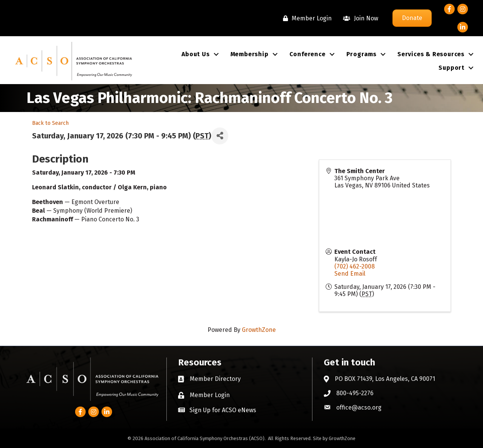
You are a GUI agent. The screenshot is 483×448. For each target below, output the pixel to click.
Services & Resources (431, 54)
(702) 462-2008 (355, 266)
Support (451, 68)
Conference (308, 54)
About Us (195, 54)
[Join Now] (359, 18)
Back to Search (50, 123)
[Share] (220, 136)
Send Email (350, 274)
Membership (250, 54)
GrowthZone (259, 330)
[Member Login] (305, 18)
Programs (361, 54)
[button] (217, 410)
